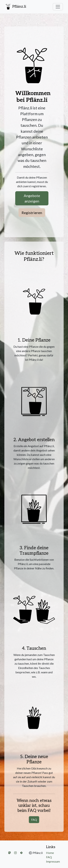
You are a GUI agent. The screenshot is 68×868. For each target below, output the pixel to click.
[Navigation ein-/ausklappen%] (58, 7)
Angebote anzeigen (32, 198)
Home (50, 853)
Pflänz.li (16, 7)
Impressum (53, 861)
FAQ (34, 820)
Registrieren (32, 213)
